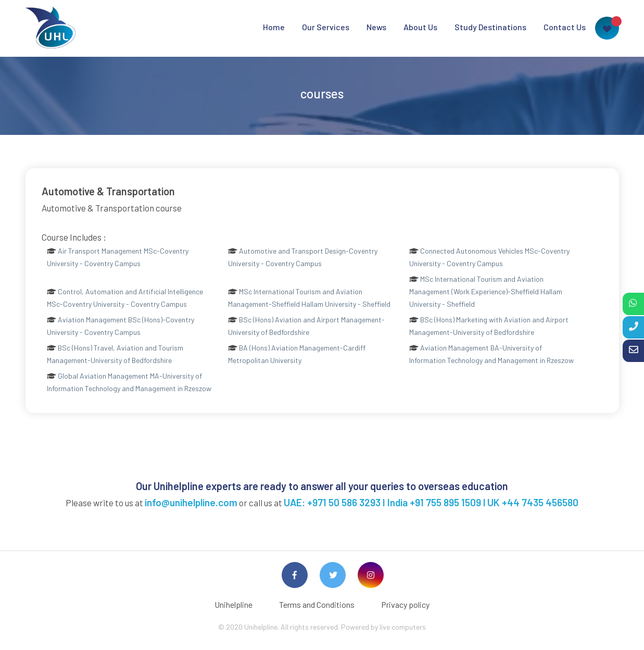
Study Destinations (490, 27)
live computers (403, 627)
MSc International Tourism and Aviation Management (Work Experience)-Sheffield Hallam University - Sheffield (486, 291)
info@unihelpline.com (191, 502)
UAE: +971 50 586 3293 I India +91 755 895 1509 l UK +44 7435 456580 (431, 502)
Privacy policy (405, 604)
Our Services (326, 27)
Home (274, 27)
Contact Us (565, 27)
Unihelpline (233, 604)
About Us (420, 27)
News (376, 27)
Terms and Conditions (317, 604)
